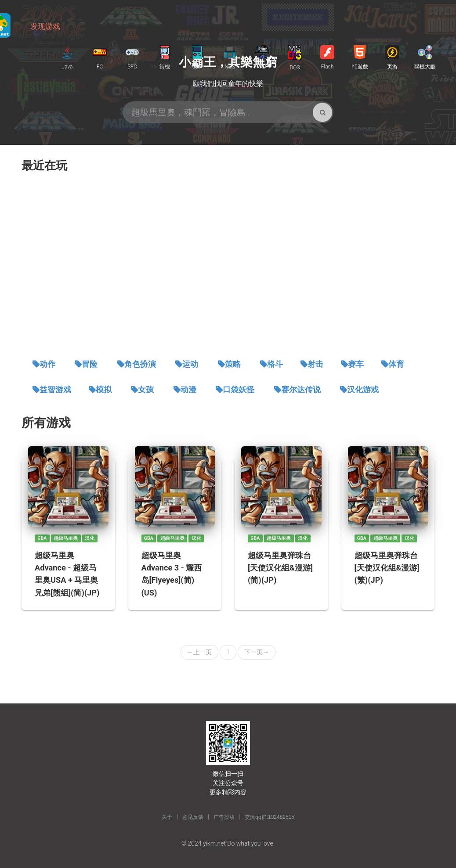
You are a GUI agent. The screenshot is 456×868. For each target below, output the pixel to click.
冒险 (90, 364)
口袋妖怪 (239, 390)
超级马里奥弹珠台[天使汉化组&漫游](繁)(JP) (387, 568)
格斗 (275, 364)
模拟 (104, 390)
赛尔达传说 (301, 390)
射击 (315, 364)
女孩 (146, 390)
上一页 (199, 652)
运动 (190, 364)
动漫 (188, 390)
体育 (396, 364)
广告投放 (224, 817)
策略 (233, 364)
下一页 (257, 652)
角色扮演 (140, 364)
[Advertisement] (228, 266)
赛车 (356, 364)
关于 (167, 817)
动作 (47, 364)
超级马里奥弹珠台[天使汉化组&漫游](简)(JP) (280, 568)
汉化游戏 (363, 390)
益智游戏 (55, 390)
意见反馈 (193, 817)
